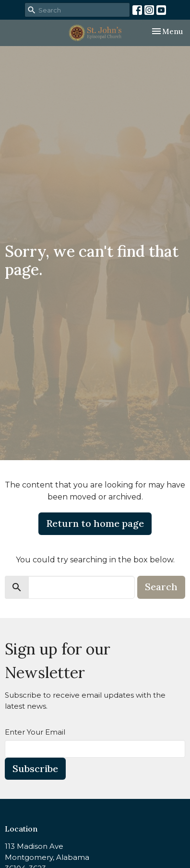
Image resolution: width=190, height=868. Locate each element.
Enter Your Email (35, 732)
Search (161, 587)
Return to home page (95, 523)
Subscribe (35, 768)
